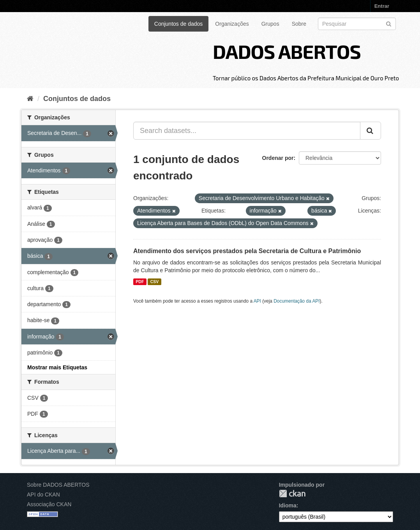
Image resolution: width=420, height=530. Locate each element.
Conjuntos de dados (179, 24)
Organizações (232, 24)
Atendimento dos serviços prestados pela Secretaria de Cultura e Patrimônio (247, 251)
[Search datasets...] (247, 131)
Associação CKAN (49, 504)
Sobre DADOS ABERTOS (58, 485)
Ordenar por (278, 158)
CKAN (292, 494)
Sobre (299, 24)
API (257, 301)
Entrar (382, 6)
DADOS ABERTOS (287, 51)
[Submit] (389, 23)
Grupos (270, 24)
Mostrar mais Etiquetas (57, 367)
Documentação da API (296, 301)
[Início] (30, 99)
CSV (155, 282)
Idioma (288, 505)
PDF (140, 282)
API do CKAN (43, 495)
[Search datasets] (357, 24)
